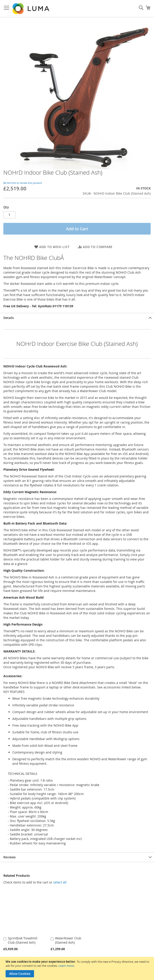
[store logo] (31, 9)
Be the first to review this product (23, 183)
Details (9, 318)
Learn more (66, 966)
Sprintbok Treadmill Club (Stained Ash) (23, 940)
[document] (78, 968)
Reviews (10, 857)
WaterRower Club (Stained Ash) (68, 940)
